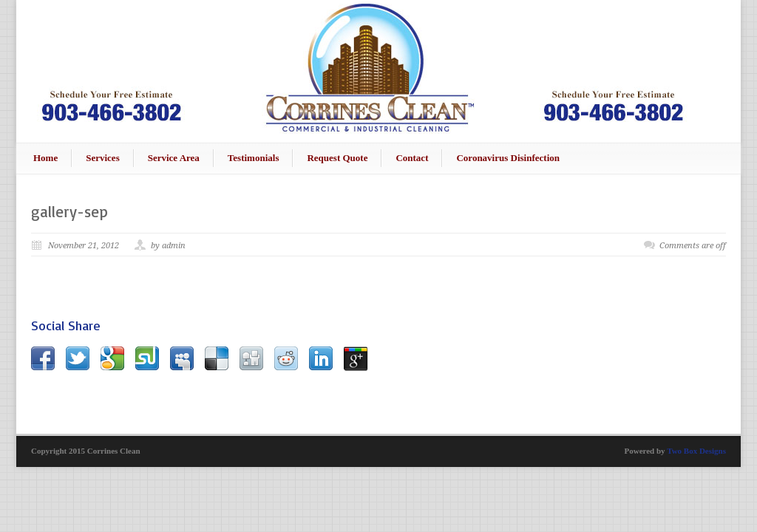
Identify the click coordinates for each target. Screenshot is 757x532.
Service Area (174, 158)
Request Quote (337, 158)
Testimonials (254, 158)
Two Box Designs (696, 451)
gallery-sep (69, 211)
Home (45, 158)
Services (102, 158)
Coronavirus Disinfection (508, 158)
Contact (412, 158)
